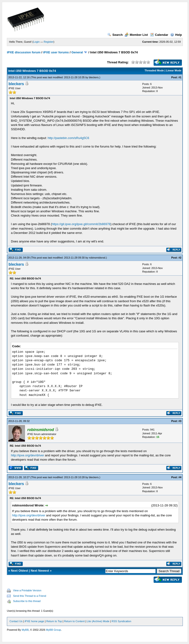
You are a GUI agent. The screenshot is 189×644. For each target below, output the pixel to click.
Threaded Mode (154, 70)
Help (176, 35)
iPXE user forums (56, 52)
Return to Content (74, 621)
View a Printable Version (27, 590)
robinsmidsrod (97, 258)
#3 (180, 421)
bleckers (94, 77)
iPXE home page (34, 621)
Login (36, 42)
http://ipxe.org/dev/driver (27, 455)
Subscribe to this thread (27, 601)
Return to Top (54, 621)
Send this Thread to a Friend (30, 596)
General (77, 52)
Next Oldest (19, 571)
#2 (180, 258)
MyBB (25, 630)
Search (115, 35)
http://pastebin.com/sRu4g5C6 (69, 138)
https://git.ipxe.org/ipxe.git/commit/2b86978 (81, 224)
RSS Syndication (121, 621)
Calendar (159, 35)
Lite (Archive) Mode (98, 621)
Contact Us (16, 621)
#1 (180, 77)
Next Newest (40, 571)
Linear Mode (174, 70)
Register (49, 42)
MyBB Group (54, 630)
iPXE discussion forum (24, 52)
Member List (136, 35)
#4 (180, 477)
